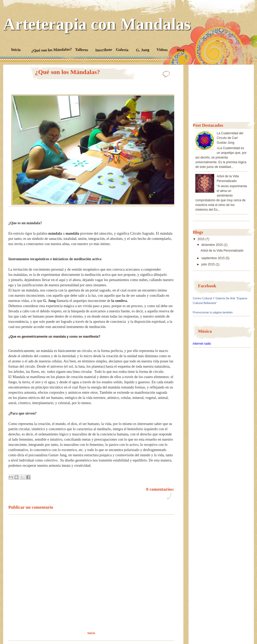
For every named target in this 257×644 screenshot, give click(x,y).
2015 (201, 239)
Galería (122, 50)
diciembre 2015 (212, 245)
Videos (162, 50)
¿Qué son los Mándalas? (51, 50)
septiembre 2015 (213, 258)
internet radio (202, 344)
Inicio (16, 50)
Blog (181, 50)
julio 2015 (208, 264)
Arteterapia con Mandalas (97, 24)
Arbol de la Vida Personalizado (222, 251)
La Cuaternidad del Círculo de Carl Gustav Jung (230, 138)
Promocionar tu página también (213, 312)
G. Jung (143, 50)
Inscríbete (104, 50)
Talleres (82, 50)
